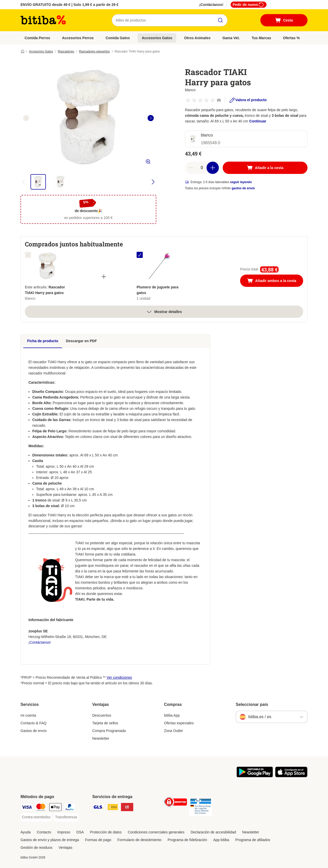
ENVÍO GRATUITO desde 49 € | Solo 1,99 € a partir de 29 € (69, 5)
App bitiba (221, 840)
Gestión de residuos (37, 848)
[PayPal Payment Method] (70, 808)
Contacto (44, 832)
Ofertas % (291, 38)
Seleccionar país (252, 704)
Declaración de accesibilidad (213, 832)
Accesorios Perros (78, 38)
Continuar (258, 121)
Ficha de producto (43, 341)
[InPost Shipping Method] (113, 808)
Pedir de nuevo (249, 5)
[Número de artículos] (202, 168)
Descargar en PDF (81, 341)
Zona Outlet (173, 731)
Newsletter (101, 738)
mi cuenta (28, 715)
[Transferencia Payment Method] (66, 817)
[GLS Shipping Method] (98, 808)
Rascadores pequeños (94, 51)
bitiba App (172, 715)
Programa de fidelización (187, 840)
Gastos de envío (34, 731)
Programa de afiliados (253, 840)
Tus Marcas (261, 38)
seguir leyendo (241, 182)
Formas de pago (98, 840)
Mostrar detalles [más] (164, 312)
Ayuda (25, 832)
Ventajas (66, 848)
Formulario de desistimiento (139, 840)
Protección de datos (106, 832)
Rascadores (66, 51)
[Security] (176, 803)
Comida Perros (37, 38)
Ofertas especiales (179, 723)
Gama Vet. (231, 38)
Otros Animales (197, 38)
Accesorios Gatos (157, 38)
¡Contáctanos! (211, 5)
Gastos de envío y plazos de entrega (50, 840)
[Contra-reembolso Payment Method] (36, 817)
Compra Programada (109, 731)
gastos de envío (243, 188)
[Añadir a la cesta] (265, 168)
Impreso (64, 832)
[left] (26, 118)
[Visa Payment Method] (27, 808)
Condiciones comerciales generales (156, 832)
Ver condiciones (119, 677)
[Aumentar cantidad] (213, 168)
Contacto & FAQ (33, 723)
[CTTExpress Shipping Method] (127, 808)
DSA (80, 832)
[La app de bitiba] (255, 776)
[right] (151, 118)
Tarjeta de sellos (105, 723)
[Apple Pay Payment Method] (55, 808)
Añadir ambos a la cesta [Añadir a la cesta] (275, 281)
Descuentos (102, 715)
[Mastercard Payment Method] (41, 808)
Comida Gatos (118, 38)
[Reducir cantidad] (191, 168)
